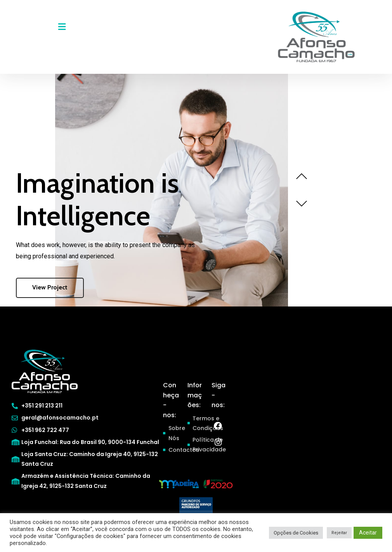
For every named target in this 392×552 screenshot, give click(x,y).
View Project (50, 287)
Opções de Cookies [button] (296, 533)
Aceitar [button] (368, 533)
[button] (62, 27)
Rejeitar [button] (339, 533)
